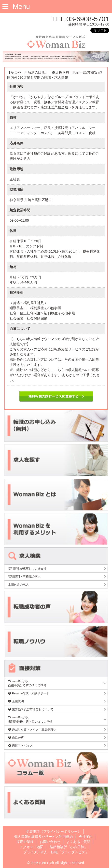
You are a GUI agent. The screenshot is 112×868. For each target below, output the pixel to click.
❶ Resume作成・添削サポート (29, 693)
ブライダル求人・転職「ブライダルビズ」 (56, 852)
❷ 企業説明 (16, 701)
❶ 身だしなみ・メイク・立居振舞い (32, 729)
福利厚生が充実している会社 (27, 568)
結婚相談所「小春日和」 (69, 847)
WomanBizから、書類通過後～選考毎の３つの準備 (30, 719)
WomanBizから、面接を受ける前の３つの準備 (27, 683)
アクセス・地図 (31, 847)
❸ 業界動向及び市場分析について (31, 709)
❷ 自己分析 (16, 737)
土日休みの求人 (18, 584)
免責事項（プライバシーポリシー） (54, 831)
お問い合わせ (50, 842)
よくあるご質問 (78, 842)
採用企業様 (25, 842)
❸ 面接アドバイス (20, 746)
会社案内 (86, 837)
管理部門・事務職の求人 (24, 576)
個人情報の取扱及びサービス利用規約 (43, 837)
